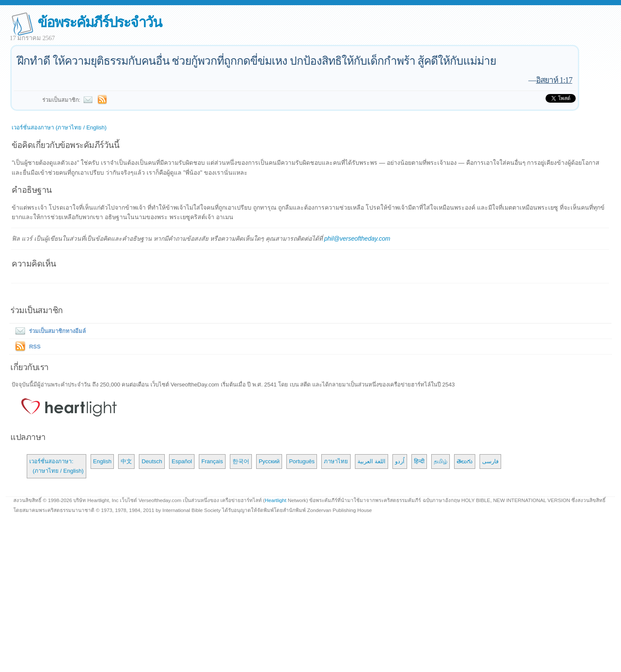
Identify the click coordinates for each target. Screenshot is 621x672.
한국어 (241, 461)
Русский (269, 461)
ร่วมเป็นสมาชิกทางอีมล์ (49, 331)
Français (212, 461)
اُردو (400, 461)
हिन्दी (419, 461)
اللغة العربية (372, 461)
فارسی (490, 461)
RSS (35, 347)
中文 (126, 461)
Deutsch (152, 461)
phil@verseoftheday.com (357, 239)
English (102, 461)
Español (182, 461)
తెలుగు (465, 461)
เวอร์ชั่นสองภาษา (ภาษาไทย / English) (59, 127)
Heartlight (276, 500)
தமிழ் (441, 461)
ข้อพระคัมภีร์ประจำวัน (99, 22)
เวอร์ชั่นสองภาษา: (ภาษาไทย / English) (56, 466)
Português (302, 461)
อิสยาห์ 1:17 (554, 80)
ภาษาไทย (336, 461)
